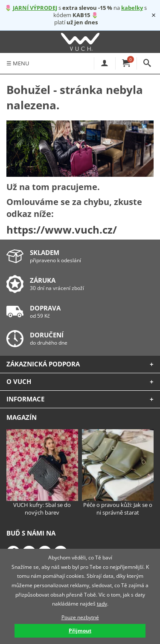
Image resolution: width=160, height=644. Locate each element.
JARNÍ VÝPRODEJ (35, 8)
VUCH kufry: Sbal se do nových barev (42, 473)
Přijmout (80, 631)
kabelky (132, 8)
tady (102, 604)
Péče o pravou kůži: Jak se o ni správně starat (118, 473)
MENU (18, 63)
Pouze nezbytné (80, 617)
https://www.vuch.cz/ (62, 230)
